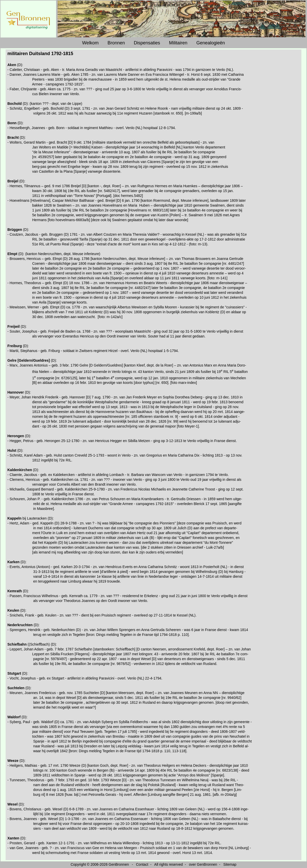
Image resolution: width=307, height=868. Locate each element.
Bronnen (116, 43)
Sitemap (230, 864)
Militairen (178, 43)
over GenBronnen (203, 864)
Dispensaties (147, 43)
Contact (142, 864)
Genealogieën (211, 43)
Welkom (90, 43)
